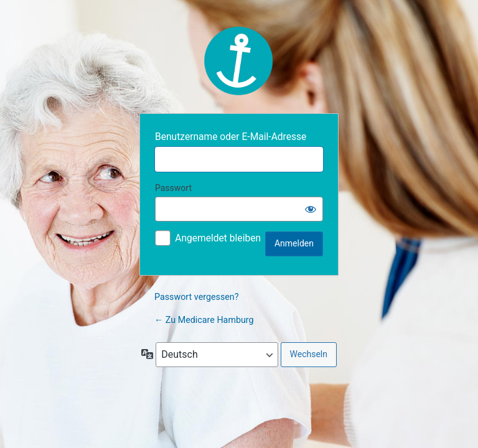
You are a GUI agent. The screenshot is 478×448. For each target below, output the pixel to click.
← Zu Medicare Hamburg (204, 320)
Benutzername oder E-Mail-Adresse (231, 137)
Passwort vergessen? (197, 297)
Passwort (173, 188)
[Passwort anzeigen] (311, 209)
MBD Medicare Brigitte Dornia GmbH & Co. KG (239, 61)
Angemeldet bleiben (218, 238)
